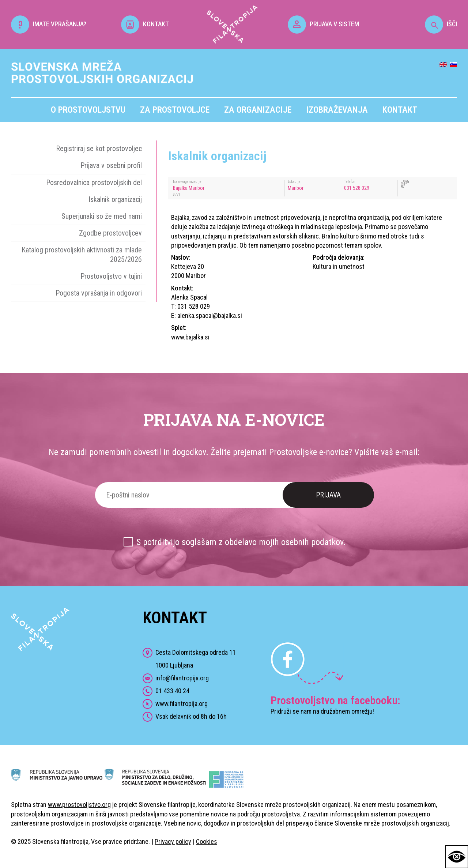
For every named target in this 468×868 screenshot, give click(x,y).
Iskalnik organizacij (115, 199)
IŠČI (441, 24)
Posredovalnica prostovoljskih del (94, 183)
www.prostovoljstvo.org (79, 805)
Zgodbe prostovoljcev (110, 233)
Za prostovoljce (175, 110)
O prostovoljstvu (88, 110)
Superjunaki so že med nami (102, 216)
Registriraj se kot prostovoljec (99, 149)
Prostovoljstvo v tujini (111, 276)
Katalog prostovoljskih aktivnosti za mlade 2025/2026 (82, 254)
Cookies (207, 841)
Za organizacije (258, 110)
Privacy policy (173, 841)
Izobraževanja (337, 110)
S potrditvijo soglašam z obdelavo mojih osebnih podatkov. (241, 542)
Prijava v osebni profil (111, 165)
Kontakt (400, 110)
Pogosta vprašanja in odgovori (99, 293)
